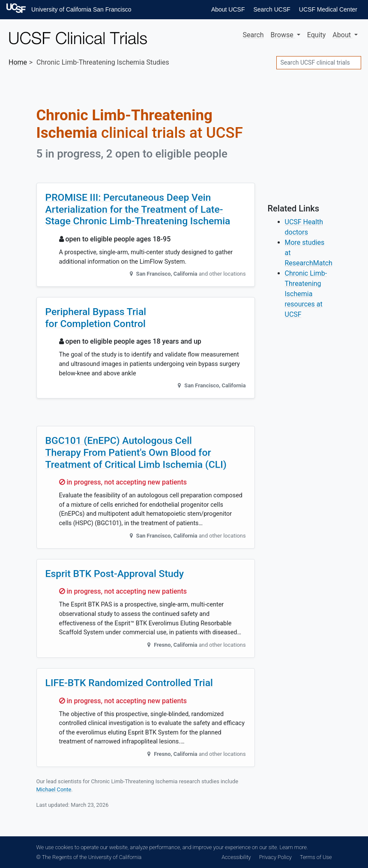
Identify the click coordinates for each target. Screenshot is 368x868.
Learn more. (293, 847)
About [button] (343, 35)
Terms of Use (316, 857)
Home (18, 62)
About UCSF (228, 9)
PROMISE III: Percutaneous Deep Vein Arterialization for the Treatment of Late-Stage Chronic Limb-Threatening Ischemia (138, 209)
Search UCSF (272, 9)
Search (253, 35)
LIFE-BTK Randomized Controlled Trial (129, 683)
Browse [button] (283, 35)
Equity (317, 35)
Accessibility (236, 857)
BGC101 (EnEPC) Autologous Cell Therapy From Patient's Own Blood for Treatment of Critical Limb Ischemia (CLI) (136, 452)
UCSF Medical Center (328, 9)
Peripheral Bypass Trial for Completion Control (96, 318)
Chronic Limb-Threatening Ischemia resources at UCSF (306, 294)
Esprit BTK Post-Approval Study (115, 574)
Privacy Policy (275, 857)
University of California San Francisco (81, 9)
